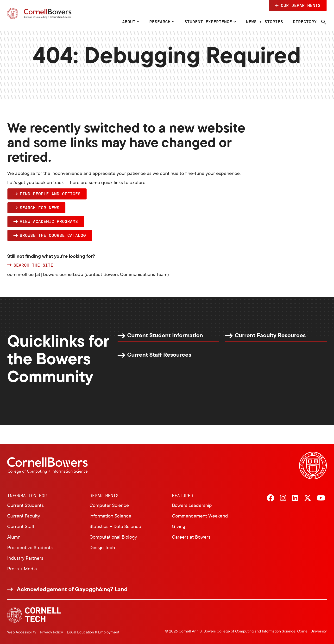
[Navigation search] (324, 22)
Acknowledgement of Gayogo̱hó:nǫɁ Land (72, 589)
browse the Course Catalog (53, 235)
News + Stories (265, 22)
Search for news (40, 208)
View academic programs (49, 221)
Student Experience (208, 22)
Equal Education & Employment (93, 632)
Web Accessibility (22, 632)
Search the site (33, 265)
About (129, 22)
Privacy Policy (52, 632)
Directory (305, 22)
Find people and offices (50, 194)
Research (160, 22)
